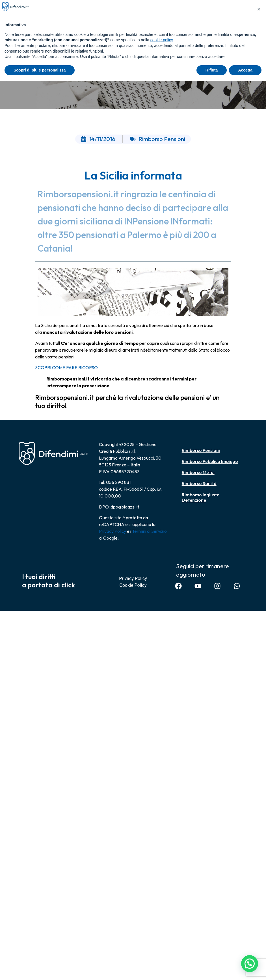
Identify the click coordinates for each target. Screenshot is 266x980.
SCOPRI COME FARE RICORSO (66, 367)
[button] (249, 963)
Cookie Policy (133, 585)
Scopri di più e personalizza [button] (40, 70)
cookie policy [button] (162, 40)
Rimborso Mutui (198, 472)
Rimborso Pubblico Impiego (210, 461)
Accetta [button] (245, 70)
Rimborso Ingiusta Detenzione (201, 497)
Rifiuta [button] (212, 70)
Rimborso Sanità (199, 483)
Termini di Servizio (149, 531)
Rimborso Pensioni (201, 450)
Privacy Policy (113, 531)
